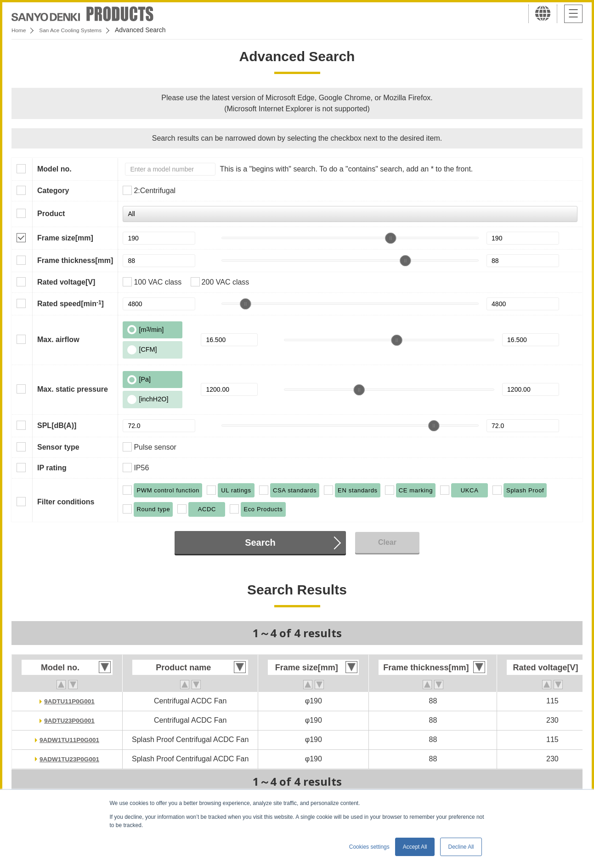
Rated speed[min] (71, 303)
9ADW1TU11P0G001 (69, 740)
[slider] (390, 238)
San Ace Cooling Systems (79, 30)
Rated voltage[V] (66, 282)
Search (260, 542)
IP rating (52, 468)
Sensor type (58, 447)
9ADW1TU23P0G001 (69, 759)
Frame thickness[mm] (75, 260)
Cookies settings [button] (369, 847)
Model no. (54, 169)
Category (53, 191)
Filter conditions (66, 502)
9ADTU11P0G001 (69, 701)
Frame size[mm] (65, 238)
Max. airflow (58, 340)
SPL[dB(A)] (57, 425)
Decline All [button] (461, 847)
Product (51, 214)
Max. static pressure (73, 389)
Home (20, 30)
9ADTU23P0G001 (69, 720)
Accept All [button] (415, 847)
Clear (387, 542)
